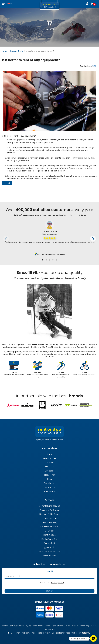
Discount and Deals (50, 518)
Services (50, 463)
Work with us (50, 556)
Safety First (50, 543)
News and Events (16, 51)
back (7, 183)
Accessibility (37, 633)
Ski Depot (50, 531)
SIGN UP (50, 591)
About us (50, 467)
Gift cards (49, 471)
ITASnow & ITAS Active (50, 551)
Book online (49, 491)
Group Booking (50, 523)
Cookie (55, 633)
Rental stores (49, 458)
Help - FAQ (50, 475)
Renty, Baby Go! (49, 539)
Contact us (50, 487)
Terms (28, 633)
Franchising (50, 483)
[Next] (93, 239)
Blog (50, 479)
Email (50, 571)
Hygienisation (49, 547)
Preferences (65, 633)
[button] (10, 2)
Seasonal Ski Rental (49, 510)
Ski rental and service (49, 506)
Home (4, 51)
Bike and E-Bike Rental (49, 514)
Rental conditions (16, 633)
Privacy (47, 633)
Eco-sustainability (49, 527)
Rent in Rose (50, 535)
